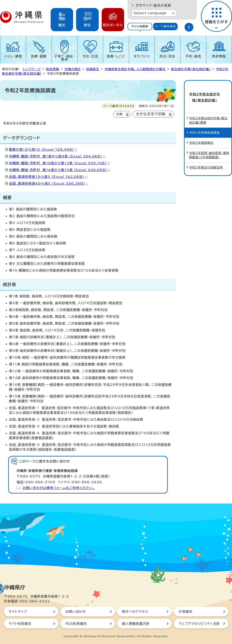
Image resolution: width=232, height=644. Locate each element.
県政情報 (219, 56)
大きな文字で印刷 (151, 114)
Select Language (150, 13)
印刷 (119, 114)
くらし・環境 (13, 56)
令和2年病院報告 (201, 135)
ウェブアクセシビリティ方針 (199, 624)
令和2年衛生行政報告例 (206, 159)
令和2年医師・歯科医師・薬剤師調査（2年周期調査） (209, 147)
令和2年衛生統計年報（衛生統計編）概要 (208, 113)
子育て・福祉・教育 (64, 58)
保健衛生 (93, 69)
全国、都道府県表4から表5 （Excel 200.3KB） (49, 184)
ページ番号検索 (165, 26)
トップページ (32, 69)
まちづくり (142, 56)
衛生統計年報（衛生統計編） (191, 69)
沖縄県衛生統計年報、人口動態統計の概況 (135, 69)
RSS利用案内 (76, 624)
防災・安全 (168, 56)
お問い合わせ (76, 612)
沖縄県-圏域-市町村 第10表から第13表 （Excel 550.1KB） (59, 163)
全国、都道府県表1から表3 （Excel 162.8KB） (48, 177)
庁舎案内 (186, 612)
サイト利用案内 (20, 624)
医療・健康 (39, 56)
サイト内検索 (140, 26)
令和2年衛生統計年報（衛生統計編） (208, 93)
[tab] (140, 27)
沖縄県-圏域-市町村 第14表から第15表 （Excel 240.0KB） (60, 170)
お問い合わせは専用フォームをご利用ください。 (59, 488)
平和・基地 (193, 56)
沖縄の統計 (73, 69)
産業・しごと (116, 56)
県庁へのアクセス (135, 612)
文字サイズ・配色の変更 (153, 5)
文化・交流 (90, 56)
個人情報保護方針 (136, 624)
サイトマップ (18, 612)
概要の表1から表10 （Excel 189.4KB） (43, 149)
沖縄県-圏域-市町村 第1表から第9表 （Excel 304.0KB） (57, 156)
